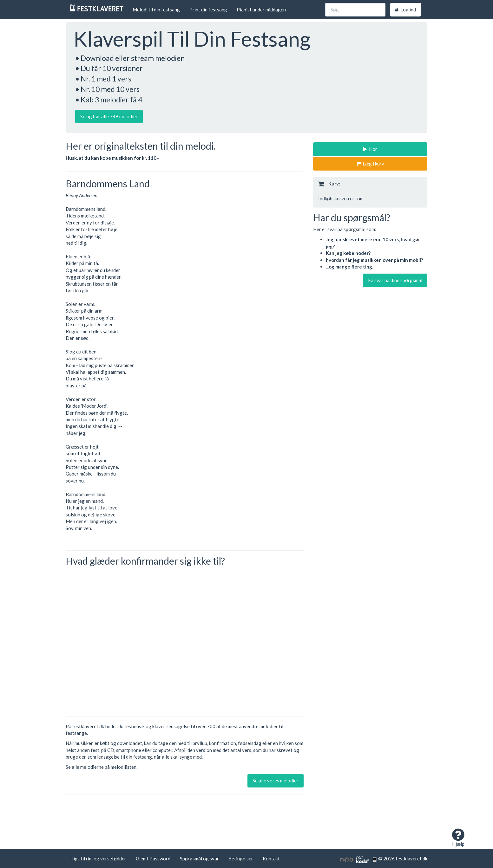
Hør (370, 149)
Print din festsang (208, 10)
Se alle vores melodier (276, 781)
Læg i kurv (370, 164)
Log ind (406, 10)
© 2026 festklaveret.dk (400, 859)
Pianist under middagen (261, 10)
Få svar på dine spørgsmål (395, 280)
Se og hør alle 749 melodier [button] (109, 116)
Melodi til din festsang (156, 10)
